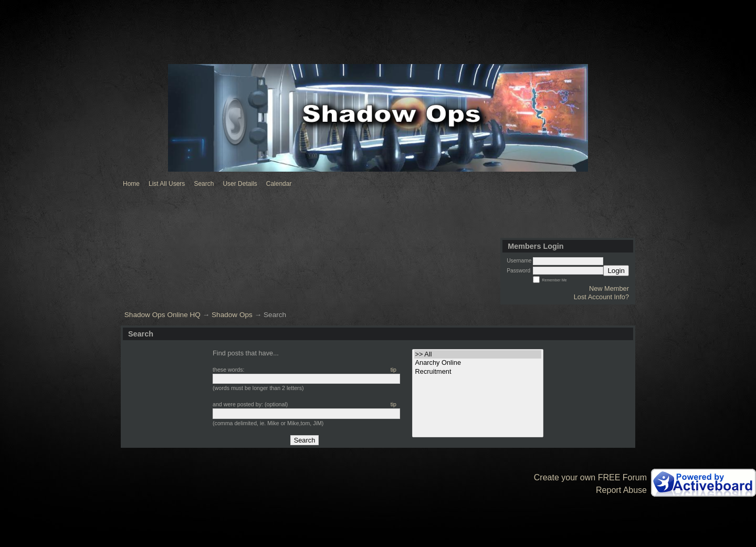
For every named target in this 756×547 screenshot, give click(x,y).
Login (616, 271)
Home (131, 184)
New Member (609, 288)
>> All (478, 354)
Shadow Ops (232, 315)
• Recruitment (478, 372)
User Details (240, 184)
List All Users (167, 184)
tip (393, 370)
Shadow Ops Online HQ (162, 315)
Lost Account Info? (601, 297)
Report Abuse (621, 490)
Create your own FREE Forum (590, 477)
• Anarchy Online (478, 363)
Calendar (279, 184)
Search (204, 184)
